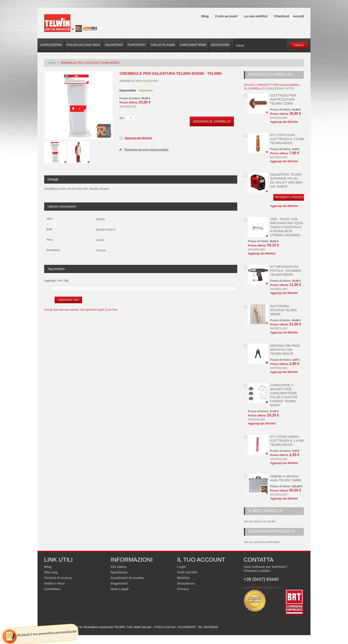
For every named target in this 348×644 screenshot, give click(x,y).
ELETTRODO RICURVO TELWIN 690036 (283, 310)
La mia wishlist (256, 16)
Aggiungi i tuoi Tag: (57, 281)
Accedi (298, 16)
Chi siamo (119, 567)
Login (182, 567)
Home (52, 63)
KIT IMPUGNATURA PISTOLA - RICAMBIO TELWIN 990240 (286, 271)
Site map (51, 572)
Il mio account (226, 16)
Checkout (281, 16)
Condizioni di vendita (128, 578)
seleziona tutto (281, 88)
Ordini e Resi (54, 583)
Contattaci (52, 589)
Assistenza (186, 583)
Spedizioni (119, 572)
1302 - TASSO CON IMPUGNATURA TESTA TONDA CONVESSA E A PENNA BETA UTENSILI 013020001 (287, 227)
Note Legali (120, 589)
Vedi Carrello (187, 572)
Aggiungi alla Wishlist (138, 138)
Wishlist (183, 578)
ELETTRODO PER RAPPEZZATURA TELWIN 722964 (283, 99)
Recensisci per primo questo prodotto (146, 150)
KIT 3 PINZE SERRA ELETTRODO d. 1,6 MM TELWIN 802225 (287, 441)
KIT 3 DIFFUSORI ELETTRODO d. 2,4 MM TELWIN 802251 (287, 139)
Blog (205, 16)
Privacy (183, 589)
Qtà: (122, 118)
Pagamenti (119, 583)
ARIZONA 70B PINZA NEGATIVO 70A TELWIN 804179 (285, 350)
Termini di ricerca (58, 578)
